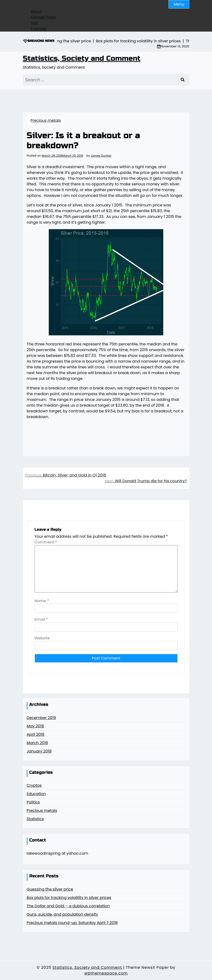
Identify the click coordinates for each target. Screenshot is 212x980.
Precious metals (46, 120)
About (36, 11)
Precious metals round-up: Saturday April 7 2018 (72, 923)
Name (42, 601)
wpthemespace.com (106, 973)
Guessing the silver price (50, 889)
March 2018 (37, 743)
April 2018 (36, 734)
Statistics (35, 819)
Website (42, 638)
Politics (33, 802)
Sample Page (43, 17)
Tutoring (38, 29)
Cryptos (34, 785)
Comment (46, 542)
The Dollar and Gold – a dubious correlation (68, 906)
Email (41, 619)
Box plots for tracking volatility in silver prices (69, 898)
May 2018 (35, 726)
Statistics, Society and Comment (82, 58)
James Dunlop (101, 156)
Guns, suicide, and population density (63, 914)
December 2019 (41, 718)
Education (36, 794)
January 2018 (39, 751)
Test (35, 23)
